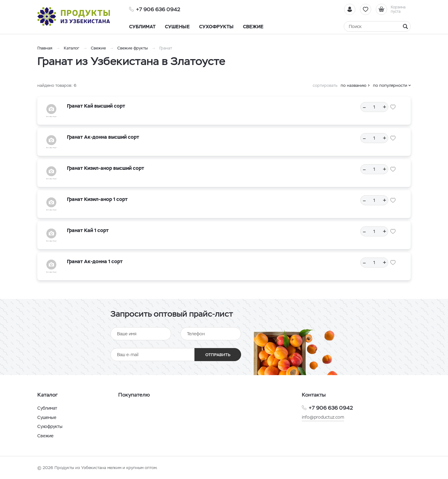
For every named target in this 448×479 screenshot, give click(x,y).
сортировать (325, 85)
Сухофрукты (50, 426)
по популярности (390, 85)
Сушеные (47, 417)
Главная (45, 48)
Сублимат (47, 408)
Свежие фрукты (133, 48)
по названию (354, 85)
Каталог (72, 48)
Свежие (98, 48)
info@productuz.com (323, 417)
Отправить (218, 355)
